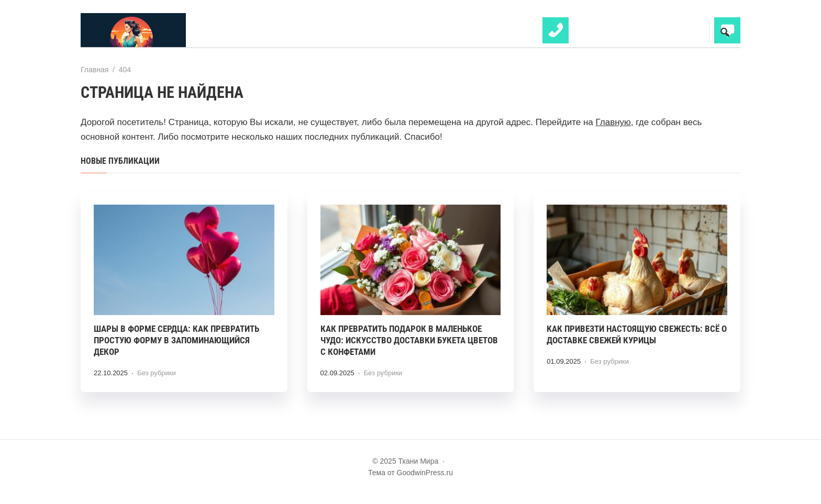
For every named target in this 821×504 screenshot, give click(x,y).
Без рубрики (157, 373)
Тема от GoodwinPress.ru (410, 473)
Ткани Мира (159, 30)
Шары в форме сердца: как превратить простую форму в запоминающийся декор (176, 340)
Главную (613, 122)
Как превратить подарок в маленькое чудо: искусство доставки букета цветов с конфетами (409, 340)
